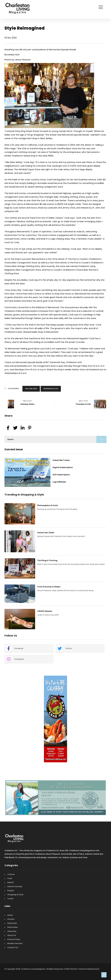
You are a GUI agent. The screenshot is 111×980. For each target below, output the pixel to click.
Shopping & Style (51, 389)
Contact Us (13, 947)
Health (11, 882)
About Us (12, 935)
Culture (11, 874)
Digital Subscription (63, 467)
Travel (10, 899)
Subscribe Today (61, 460)
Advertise (12, 931)
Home (10, 915)
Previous (2, 719)
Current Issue (14, 449)
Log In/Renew (59, 482)
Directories (12, 927)
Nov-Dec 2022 (31, 389)
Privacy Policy (14, 939)
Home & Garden (15, 886)
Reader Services (15, 943)
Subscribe (12, 923)
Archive (11, 919)
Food (10, 878)
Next (109, 719)
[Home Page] (17, 5)
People (11, 891)
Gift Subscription (61, 475)
